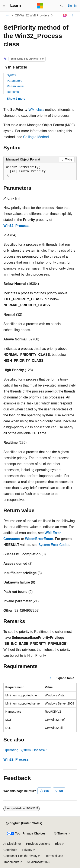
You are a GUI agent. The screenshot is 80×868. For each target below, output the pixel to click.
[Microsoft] (40, 6)
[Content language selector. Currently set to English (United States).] (24, 823)
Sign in (72, 6)
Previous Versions (38, 844)
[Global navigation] (4, 6)
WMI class (36, 110)
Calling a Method (36, 137)
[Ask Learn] (65, 15)
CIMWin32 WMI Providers (32, 15)
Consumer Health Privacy (20, 856)
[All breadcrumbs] (7, 15)
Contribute (10, 850)
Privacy (27, 850)
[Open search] (61, 6)
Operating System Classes (24, 750)
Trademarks (11, 862)
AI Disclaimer (12, 844)
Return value (15, 86)
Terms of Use (54, 856)
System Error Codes (54, 545)
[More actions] (73, 15)
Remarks (13, 92)
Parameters (15, 81)
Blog (58, 844)
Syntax (11, 75)
